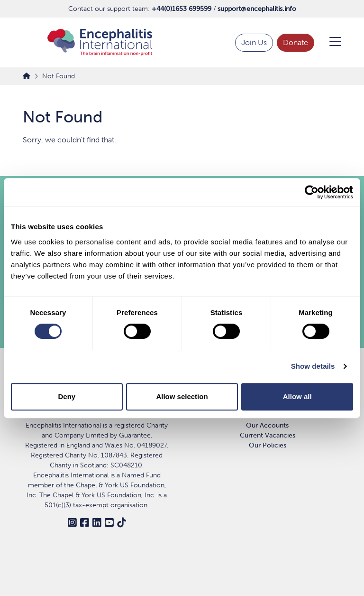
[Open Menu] (330, 43)
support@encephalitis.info (257, 9)
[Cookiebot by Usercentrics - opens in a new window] (312, 192)
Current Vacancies (268, 435)
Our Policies (268, 445)
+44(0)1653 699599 (182, 9)
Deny (67, 396)
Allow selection (182, 396)
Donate (296, 42)
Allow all (297, 396)
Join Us (254, 42)
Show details (313, 366)
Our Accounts (267, 425)
